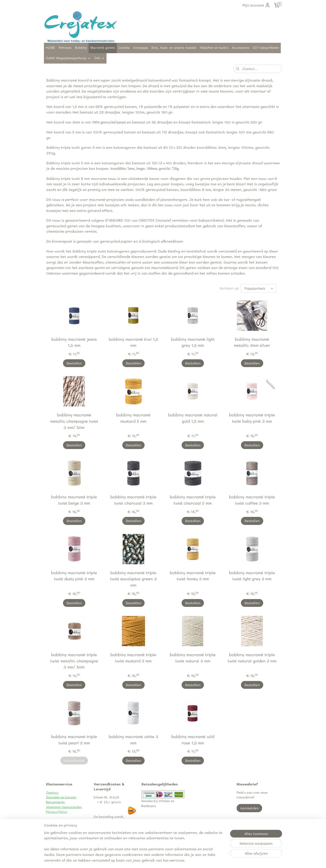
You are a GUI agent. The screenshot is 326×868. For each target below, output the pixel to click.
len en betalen (66, 797)
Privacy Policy (57, 812)
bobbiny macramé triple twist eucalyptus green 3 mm (133, 579)
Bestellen (74, 363)
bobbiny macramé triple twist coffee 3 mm (252, 500)
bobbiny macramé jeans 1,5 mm (74, 342)
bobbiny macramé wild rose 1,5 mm (193, 740)
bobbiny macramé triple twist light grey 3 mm (252, 576)
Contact (52, 792)
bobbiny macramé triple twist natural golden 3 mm (252, 658)
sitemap (162, 860)
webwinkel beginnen (188, 860)
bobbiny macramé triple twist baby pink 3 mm (252, 418)
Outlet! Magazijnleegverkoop (68, 58)
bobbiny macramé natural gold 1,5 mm (193, 418)
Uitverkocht (74, 760)
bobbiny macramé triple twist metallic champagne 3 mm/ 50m (74, 661)
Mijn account (256, 5)
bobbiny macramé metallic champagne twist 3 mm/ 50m (74, 421)
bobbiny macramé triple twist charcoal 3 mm (133, 500)
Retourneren (55, 802)
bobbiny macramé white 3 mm (133, 740)
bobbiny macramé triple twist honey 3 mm (193, 576)
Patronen (65, 48)
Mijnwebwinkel (228, 860)
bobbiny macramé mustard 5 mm (133, 418)
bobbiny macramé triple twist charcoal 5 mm (193, 500)
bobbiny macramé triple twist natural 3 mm (193, 658)
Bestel (51, 797)
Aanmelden (249, 808)
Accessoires (241, 48)
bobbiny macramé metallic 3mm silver (252, 342)
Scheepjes (141, 48)
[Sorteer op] (259, 288)
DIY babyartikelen (266, 48)
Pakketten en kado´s (214, 48)
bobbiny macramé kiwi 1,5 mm (133, 342)
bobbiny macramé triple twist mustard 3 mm (133, 658)
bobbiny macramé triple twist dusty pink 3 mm (74, 576)
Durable (124, 48)
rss (171, 860)
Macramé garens (103, 48)
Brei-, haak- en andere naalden (174, 48)
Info (100, 58)
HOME (50, 48)
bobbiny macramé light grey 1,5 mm (193, 342)
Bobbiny (81, 48)
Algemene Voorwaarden (64, 807)
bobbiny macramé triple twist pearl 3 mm (74, 740)
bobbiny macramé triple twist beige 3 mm (74, 500)
